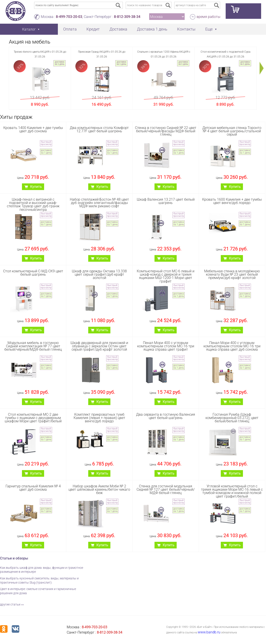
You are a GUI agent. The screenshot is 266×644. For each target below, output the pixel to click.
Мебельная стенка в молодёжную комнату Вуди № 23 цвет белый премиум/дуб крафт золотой (232, 274)
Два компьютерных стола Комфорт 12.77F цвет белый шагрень (99, 129)
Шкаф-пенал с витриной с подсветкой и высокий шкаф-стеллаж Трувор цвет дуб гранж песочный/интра (33, 205)
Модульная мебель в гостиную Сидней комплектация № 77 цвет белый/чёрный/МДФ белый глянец (33, 346)
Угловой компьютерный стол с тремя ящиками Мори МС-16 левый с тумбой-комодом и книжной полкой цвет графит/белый (232, 491)
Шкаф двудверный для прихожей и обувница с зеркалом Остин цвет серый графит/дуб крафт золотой (99, 346)
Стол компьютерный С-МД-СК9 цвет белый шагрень (33, 273)
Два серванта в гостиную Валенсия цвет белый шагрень (166, 416)
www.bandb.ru (209, 632)
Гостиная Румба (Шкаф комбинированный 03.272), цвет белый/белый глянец (232, 418)
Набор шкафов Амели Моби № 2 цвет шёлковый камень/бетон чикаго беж (99, 489)
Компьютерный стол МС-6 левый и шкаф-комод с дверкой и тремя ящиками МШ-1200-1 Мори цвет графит (166, 276)
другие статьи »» (12, 604)
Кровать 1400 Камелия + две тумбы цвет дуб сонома (33, 129)
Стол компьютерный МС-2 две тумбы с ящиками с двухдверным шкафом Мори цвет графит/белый (33, 418)
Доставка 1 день (152, 29)
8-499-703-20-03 (69, 17)
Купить (36, 187)
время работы (208, 17)
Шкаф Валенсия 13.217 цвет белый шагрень (166, 201)
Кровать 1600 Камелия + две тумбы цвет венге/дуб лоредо (232, 201)
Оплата (70, 29)
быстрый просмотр (46, 143)
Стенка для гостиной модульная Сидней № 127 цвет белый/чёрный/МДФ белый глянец (166, 489)
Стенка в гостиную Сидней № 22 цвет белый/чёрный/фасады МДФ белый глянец (166, 131)
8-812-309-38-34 (127, 17)
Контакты (186, 29)
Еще (209, 29)
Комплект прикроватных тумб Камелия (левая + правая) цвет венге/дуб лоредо (99, 418)
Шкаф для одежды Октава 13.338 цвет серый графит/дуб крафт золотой (99, 274)
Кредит (93, 29)
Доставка (118, 29)
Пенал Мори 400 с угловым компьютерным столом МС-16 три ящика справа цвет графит (166, 346)
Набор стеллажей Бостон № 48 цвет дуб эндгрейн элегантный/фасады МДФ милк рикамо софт (99, 203)
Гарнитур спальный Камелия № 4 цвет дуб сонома (33, 488)
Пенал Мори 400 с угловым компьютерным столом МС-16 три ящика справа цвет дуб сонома (232, 346)
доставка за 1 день (60, 63)
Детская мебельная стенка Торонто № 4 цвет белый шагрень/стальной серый (232, 131)
